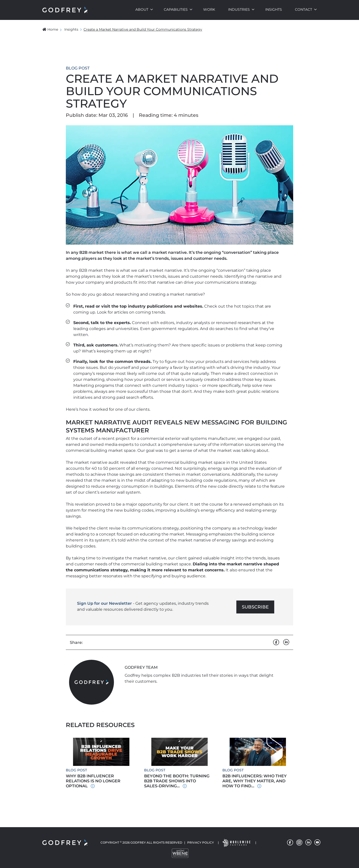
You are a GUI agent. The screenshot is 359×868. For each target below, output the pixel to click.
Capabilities (176, 9)
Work (209, 9)
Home (50, 29)
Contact (304, 9)
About (142, 9)
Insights (274, 9)
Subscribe (255, 607)
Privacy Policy (201, 842)
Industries (239, 9)
